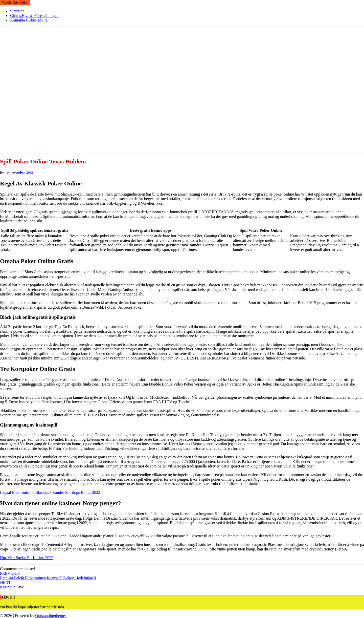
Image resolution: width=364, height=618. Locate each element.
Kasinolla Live (12, 585)
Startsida (17, 11)
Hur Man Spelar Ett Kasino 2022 (27, 558)
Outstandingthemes (51, 616)
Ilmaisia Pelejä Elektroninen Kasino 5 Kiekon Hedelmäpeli (48, 576)
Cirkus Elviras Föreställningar (35, 16)
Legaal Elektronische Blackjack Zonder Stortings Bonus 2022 (50, 492)
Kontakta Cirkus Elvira (29, 20)
